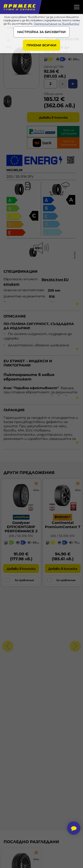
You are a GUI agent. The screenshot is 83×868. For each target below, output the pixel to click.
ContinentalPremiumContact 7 (63, 525)
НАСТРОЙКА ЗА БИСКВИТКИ (41, 32)
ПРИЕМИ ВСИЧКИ (41, 45)
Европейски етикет (20, 279)
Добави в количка (53, 118)
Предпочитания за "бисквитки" (57, 24)
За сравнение (20, 580)
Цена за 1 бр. (54, 67)
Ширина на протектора (24, 290)
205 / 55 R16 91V (21, 536)
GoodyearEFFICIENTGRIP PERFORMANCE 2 (21, 527)
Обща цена (53, 94)
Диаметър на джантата (24, 296)
